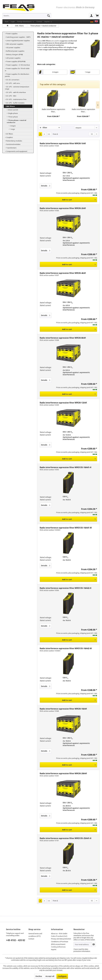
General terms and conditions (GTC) (35, 935)
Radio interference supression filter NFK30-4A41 (63, 273)
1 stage (11, 127)
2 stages (11, 124)
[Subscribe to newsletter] (94, 944)
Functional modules (12, 142)
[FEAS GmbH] (92, 21)
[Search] (49, 16)
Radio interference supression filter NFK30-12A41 (63, 403)
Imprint (48, 22)
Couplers (8, 135)
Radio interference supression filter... (53, 110)
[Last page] (49, 134)
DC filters (8, 132)
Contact (39, 22)
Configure (62, 976)
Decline (39, 976)
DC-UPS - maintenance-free (15, 97)
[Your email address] (83, 944)
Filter (43, 128)
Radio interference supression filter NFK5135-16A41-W (66, 528)
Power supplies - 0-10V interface (17, 65)
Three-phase (12, 115)
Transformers (10, 146)
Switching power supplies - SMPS (17, 37)
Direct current (12, 108)
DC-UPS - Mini (10, 94)
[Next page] (44, 134)
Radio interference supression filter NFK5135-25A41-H (66, 838)
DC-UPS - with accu (12, 81)
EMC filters (9, 104)
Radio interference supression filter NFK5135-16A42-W (66, 648)
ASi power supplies (12, 47)
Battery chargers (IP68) (13, 54)
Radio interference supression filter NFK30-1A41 (63, 143)
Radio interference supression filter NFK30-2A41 (63, 208)
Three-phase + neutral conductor (15, 119)
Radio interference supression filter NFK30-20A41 (63, 773)
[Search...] (27, 16)
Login (13, 22)
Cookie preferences (58, 947)
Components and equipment (15, 149)
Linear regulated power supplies (17, 41)
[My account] (91, 16)
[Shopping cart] (97, 16)
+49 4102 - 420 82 (16, 940)
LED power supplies (12, 58)
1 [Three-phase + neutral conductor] (40, 134)
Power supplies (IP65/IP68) (14, 61)
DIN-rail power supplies (13, 44)
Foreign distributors (26, 22)
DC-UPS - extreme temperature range (16, 86)
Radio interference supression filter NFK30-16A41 (63, 709)
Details (46, 185)
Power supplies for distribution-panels (16, 73)
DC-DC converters (11, 78)
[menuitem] (27, 16)
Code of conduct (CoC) (59, 936)
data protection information (82, 950)
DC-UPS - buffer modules (14, 101)
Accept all (50, 976)
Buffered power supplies (14, 51)
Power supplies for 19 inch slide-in (17, 68)
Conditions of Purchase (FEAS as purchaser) (60, 943)
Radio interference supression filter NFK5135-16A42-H (66, 588)
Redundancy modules (13, 139)
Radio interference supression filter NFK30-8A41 (63, 338)
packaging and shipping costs (59, 958)
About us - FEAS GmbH (59, 933)
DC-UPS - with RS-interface (15, 90)
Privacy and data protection (61, 939)
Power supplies (11, 34)
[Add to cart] (68, 200)
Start (7, 22)
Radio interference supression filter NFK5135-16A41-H (66, 467)
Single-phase (12, 111)
